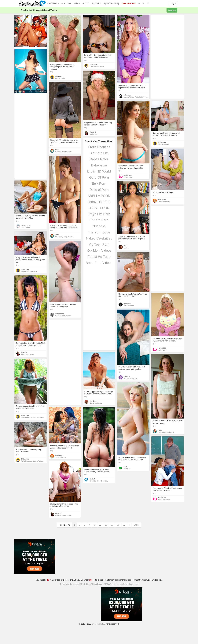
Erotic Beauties (99, 147)
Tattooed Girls (61, 457)
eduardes (127, 95)
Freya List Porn (99, 214)
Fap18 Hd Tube (99, 257)
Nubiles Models (164, 144)
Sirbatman (59, 76)
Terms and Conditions (69, 584)
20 (112, 525)
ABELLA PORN (99, 196)
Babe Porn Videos (99, 263)
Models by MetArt (130, 378)
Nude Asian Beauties (63, 316)
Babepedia (99, 165)
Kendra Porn (99, 220)
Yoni (126, 246)
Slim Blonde (26, 227)
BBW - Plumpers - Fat (63, 515)
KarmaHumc (26, 225)
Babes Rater (99, 159)
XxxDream (162, 200)
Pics (63, 3)
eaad (57, 150)
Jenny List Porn (99, 202)
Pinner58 (127, 376)
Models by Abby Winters (64, 237)
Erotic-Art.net (97, 624)
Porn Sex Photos (164, 202)
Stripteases (133, 584)
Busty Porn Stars (28, 355)
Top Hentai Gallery (111, 3)
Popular (86, 3)
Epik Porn (99, 183)
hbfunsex (127, 303)
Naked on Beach (96, 403)
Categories (53, 3)
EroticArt (93, 479)
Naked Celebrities (99, 238)
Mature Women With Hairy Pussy (136, 97)
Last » (136, 525)
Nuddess (99, 226)
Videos (77, 3)
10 (106, 525)
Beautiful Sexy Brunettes (99, 481)
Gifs (70, 3)
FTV (125, 467)
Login (173, 3)
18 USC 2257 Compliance (91, 584)
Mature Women (129, 305)
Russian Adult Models (64, 152)
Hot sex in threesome (29, 271)
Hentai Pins (122, 584)
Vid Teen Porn (99, 244)
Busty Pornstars (164, 500)
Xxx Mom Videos (99, 250)
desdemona (60, 314)
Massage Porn (61, 78)
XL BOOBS (128, 175)
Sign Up (172, 10)
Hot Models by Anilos (166, 432)
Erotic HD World (99, 171)
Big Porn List (99, 153)
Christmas (93, 134)
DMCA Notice (110, 584)
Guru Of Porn (99, 177)
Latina (126, 248)
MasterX (93, 132)
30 (118, 525)
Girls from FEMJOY (97, 67)
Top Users (96, 3)
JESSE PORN (99, 208)
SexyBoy (93, 401)
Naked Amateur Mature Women (33, 418)
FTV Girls (127, 469)
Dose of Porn (99, 190)
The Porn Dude (99, 232)
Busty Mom (128, 177)
